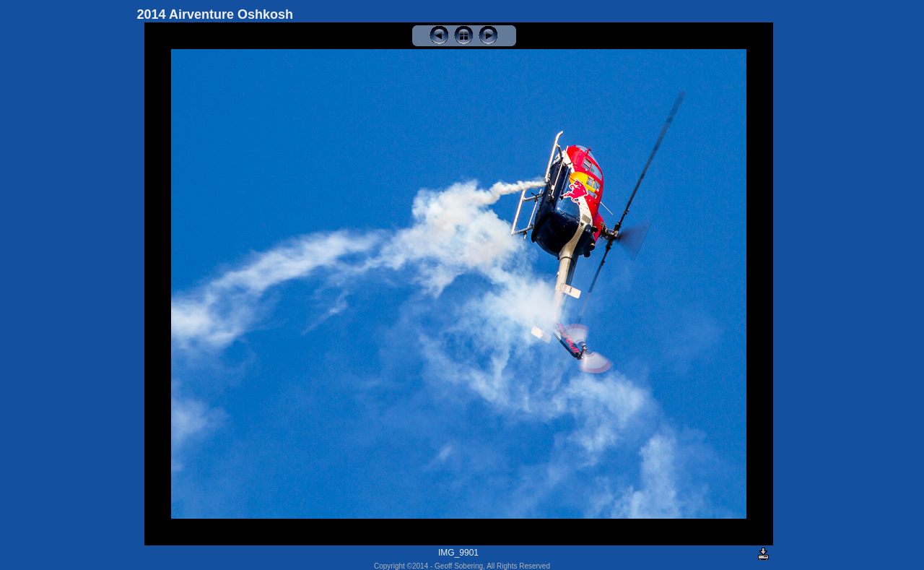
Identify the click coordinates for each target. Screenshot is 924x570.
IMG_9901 (458, 553)
